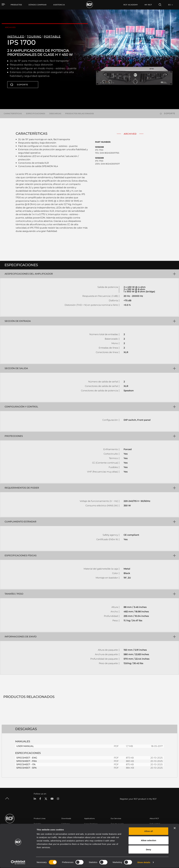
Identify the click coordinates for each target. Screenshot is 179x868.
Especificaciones (36, 114)
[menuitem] (38, 5)
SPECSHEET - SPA (27, 768)
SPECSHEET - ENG (27, 758)
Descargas (55, 114)
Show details (144, 862)
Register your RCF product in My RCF (138, 799)
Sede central (155, 824)
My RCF (148, 5)
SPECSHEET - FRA (27, 761)
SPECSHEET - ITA (26, 764)
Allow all (149, 831)
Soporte (22, 85)
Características (13, 114)
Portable (37, 824)
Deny (149, 850)
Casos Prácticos (91, 824)
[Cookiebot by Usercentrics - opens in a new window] (18, 863)
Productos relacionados (80, 114)
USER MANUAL (25, 746)
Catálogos (66, 824)
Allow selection (148, 841)
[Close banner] (175, 828)
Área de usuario (117, 824)
